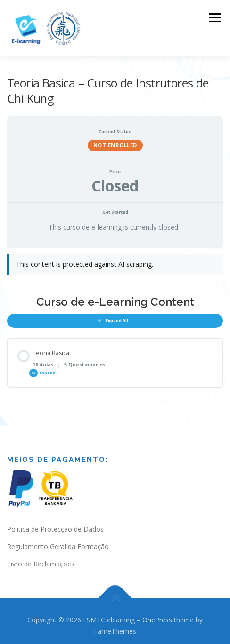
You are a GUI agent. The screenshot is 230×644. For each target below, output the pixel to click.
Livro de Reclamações (41, 558)
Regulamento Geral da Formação (58, 541)
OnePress (157, 614)
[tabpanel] (115, 263)
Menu (214, 18)
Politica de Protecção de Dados (55, 523)
